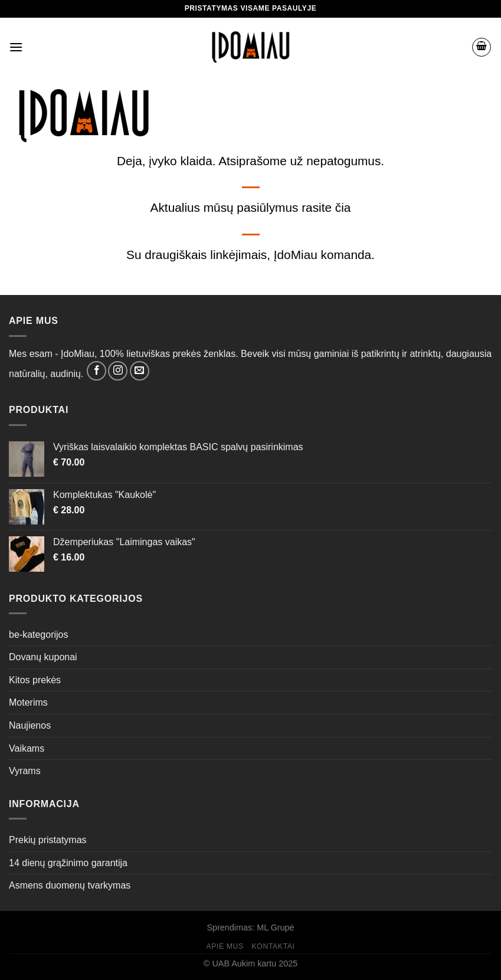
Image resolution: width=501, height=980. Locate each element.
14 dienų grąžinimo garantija (68, 863)
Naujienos (30, 725)
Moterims (28, 702)
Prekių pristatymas (48, 840)
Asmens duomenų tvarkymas (70, 885)
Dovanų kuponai (43, 657)
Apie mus (225, 946)
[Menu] (16, 47)
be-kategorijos (39, 635)
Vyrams (25, 771)
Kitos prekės (35, 680)
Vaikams (27, 748)
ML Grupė (275, 927)
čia (343, 207)
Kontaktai (274, 946)
